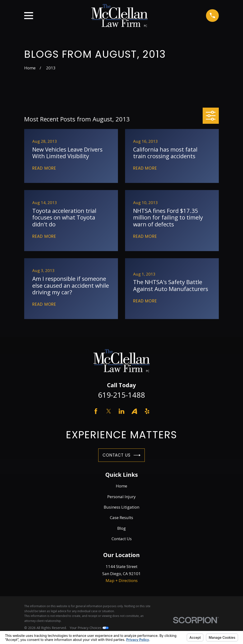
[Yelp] (147, 411)
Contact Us (121, 455)
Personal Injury (121, 497)
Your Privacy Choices (89, 628)
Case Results (121, 518)
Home (121, 486)
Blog (121, 528)
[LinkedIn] (121, 411)
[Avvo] (134, 411)
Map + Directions (122, 580)
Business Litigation (121, 507)
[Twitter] (109, 411)
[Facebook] (96, 411)
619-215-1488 (121, 395)
